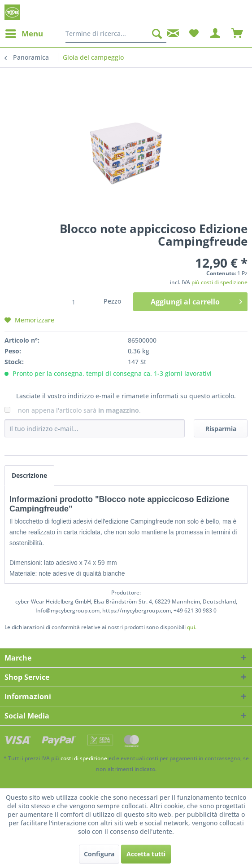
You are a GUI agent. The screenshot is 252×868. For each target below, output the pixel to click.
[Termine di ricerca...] (116, 34)
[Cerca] (157, 34)
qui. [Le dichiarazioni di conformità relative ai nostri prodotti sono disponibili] (192, 627)
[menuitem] (24, 34)
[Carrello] (238, 34)
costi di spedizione (84, 758)
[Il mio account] (216, 34)
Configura (99, 854)
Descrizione (29, 475)
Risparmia (221, 429)
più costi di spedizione (219, 282)
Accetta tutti (146, 854)
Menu (24, 33)
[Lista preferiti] (194, 34)
